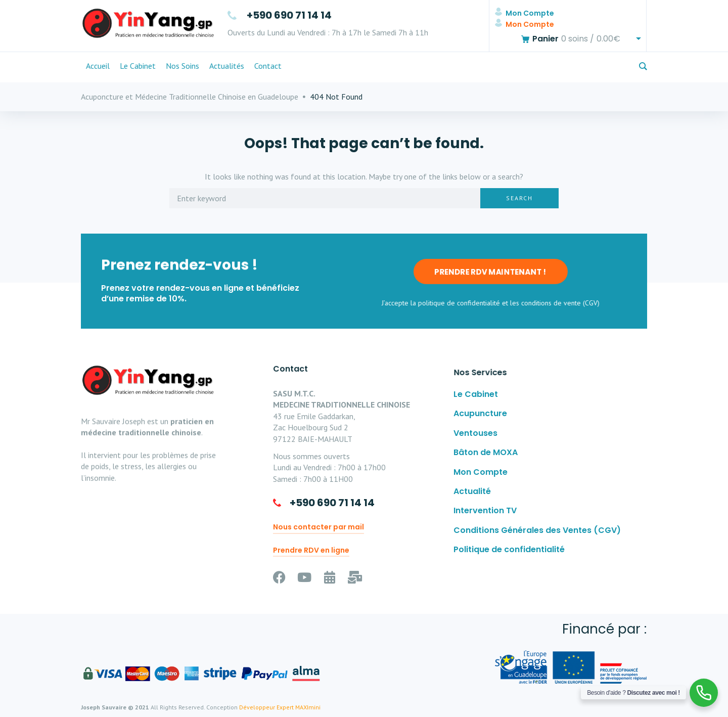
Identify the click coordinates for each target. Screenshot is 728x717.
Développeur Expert (266, 707)
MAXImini (308, 707)
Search (519, 198)
